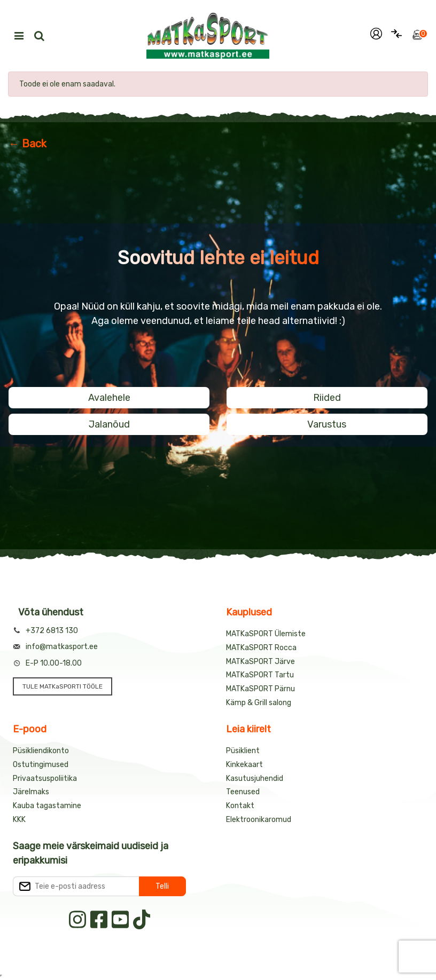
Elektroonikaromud (259, 820)
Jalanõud (109, 424)
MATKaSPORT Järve (260, 662)
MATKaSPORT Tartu (260, 675)
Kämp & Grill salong (259, 703)
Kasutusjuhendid (255, 779)
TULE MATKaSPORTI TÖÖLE (63, 686)
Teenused (243, 792)
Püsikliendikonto (41, 751)
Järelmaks (31, 792)
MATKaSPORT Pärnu (260, 689)
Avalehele (109, 398)
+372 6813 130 (52, 631)
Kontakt (240, 806)
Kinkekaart (244, 765)
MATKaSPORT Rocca (261, 648)
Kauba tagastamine (47, 806)
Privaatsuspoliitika (45, 779)
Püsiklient (243, 751)
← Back (28, 144)
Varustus (327, 424)
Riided (327, 398)
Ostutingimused (41, 765)
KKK (19, 820)
